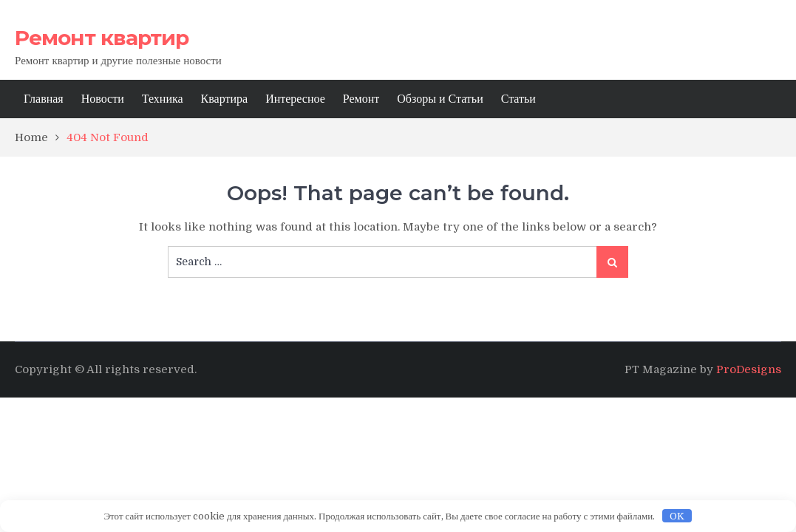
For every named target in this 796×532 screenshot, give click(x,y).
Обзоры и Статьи (440, 99)
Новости (103, 99)
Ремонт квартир (102, 38)
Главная (44, 99)
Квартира (225, 99)
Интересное (295, 99)
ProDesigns (749, 369)
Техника (163, 99)
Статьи (518, 99)
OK (677, 516)
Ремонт (361, 99)
